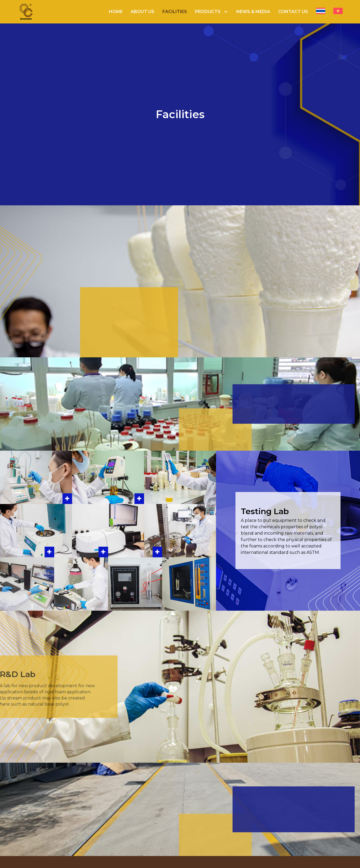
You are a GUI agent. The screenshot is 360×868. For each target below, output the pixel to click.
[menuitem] (321, 12)
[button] (226, 12)
